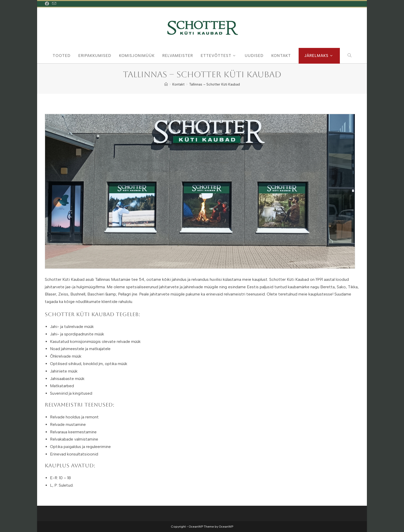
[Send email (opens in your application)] (54, 4)
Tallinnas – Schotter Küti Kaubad (214, 84)
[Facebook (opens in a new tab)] (48, 4)
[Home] (166, 84)
